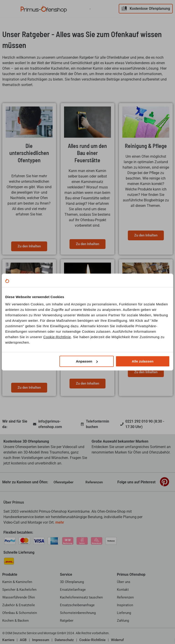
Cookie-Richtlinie (57, 337)
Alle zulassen (143, 361)
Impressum (41, 640)
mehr (60, 522)
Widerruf (117, 640)
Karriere (8, 640)
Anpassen (87, 361)
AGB (23, 640)
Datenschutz (64, 640)
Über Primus (14, 502)
